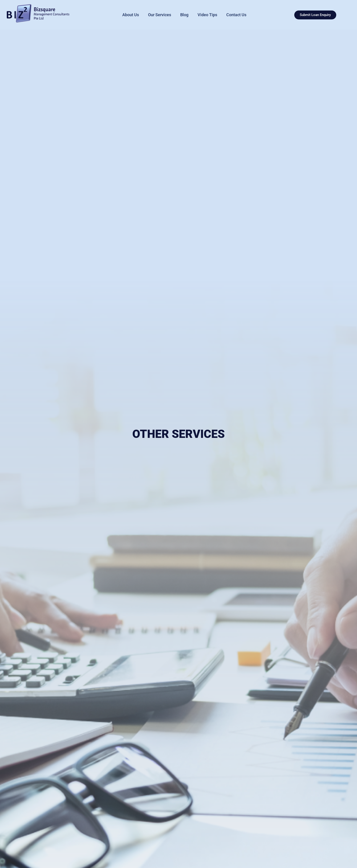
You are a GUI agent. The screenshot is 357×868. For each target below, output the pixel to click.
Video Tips (207, 15)
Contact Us (236, 15)
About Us (131, 15)
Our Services (160, 15)
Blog (184, 15)
